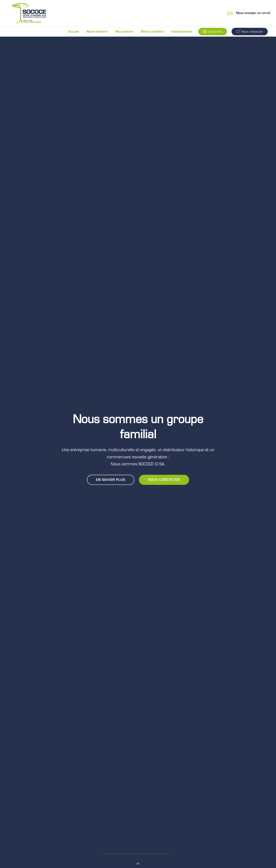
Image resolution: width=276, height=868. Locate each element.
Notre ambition (152, 32)
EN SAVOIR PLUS (111, 480)
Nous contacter (250, 32)
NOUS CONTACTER (164, 480)
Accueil (74, 32)
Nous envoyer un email (253, 13)
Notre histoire (97, 32)
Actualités (213, 32)
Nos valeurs (124, 32)
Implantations (182, 32)
